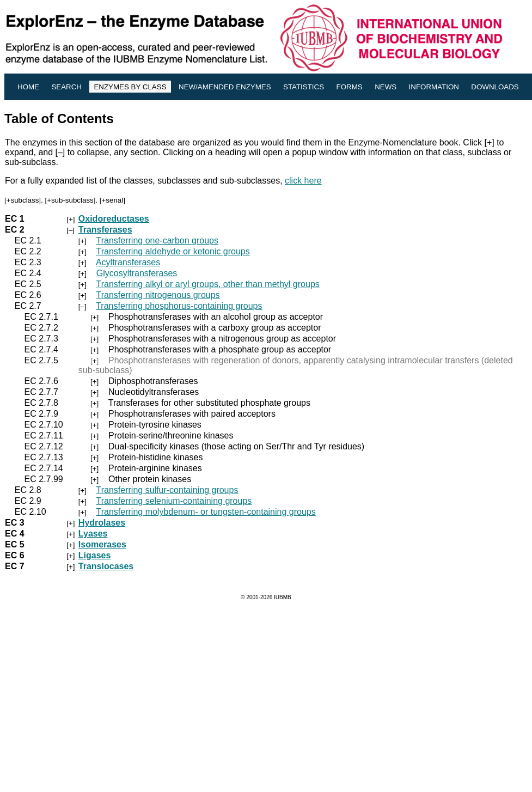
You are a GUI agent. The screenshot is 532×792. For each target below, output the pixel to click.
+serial (113, 200)
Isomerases (102, 544)
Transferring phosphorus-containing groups (179, 306)
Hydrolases (102, 523)
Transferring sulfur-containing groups (167, 490)
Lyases (93, 534)
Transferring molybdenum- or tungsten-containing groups (206, 512)
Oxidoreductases (114, 219)
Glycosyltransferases (137, 273)
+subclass (23, 200)
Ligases (95, 555)
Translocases (106, 566)
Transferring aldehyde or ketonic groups (173, 251)
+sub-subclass (70, 200)
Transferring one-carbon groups (157, 240)
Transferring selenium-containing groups (174, 501)
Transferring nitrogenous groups (158, 295)
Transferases (105, 230)
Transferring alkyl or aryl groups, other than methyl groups (208, 284)
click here (303, 181)
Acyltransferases (128, 262)
